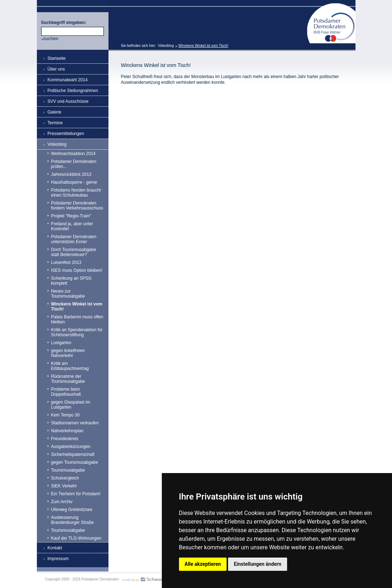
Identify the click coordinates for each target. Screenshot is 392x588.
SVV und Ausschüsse (68, 101)
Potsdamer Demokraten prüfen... (74, 164)
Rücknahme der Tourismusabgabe (68, 379)
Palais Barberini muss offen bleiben (77, 319)
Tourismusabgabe (68, 470)
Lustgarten (61, 343)
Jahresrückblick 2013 (71, 174)
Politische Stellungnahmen (73, 91)
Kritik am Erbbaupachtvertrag (70, 366)
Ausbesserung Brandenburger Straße (72, 520)
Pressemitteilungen (66, 134)
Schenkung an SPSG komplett (71, 281)
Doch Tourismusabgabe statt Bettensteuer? (74, 252)
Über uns (56, 69)
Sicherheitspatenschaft (73, 454)
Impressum (58, 559)
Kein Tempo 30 (66, 415)
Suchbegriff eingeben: (64, 23)
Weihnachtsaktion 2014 (74, 154)
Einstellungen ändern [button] (258, 564)
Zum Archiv (62, 502)
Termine (55, 123)
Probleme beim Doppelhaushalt (66, 392)
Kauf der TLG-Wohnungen (76, 538)
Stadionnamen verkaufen (75, 423)
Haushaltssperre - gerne (74, 182)
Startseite (57, 58)
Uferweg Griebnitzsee (72, 510)
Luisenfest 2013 (66, 262)
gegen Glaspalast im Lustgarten (71, 405)
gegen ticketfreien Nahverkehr (68, 353)
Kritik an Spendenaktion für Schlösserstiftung (77, 332)
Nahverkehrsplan (67, 431)
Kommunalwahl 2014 (68, 80)
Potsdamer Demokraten (331, 6)
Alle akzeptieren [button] (203, 564)
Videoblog (166, 46)
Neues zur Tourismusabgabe (68, 294)
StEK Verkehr (64, 486)
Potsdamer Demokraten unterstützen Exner (74, 239)
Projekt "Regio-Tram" (71, 216)
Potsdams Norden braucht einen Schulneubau (76, 193)
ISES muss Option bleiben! (77, 270)
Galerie (55, 112)
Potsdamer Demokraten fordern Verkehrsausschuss (77, 206)
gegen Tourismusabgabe (75, 462)
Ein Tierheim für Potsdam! (76, 494)
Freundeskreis (65, 439)
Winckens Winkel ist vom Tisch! (203, 46)
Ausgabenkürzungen (71, 447)
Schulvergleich (65, 478)
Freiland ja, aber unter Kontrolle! (72, 226)
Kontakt (55, 548)
